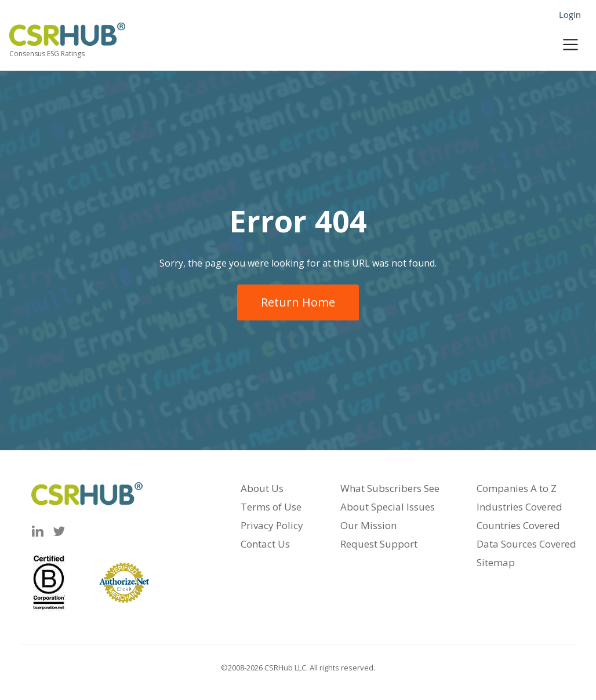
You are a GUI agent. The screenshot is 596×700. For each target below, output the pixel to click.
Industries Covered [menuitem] (519, 507)
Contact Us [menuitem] (265, 544)
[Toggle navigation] (570, 42)
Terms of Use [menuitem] (271, 507)
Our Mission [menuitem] (368, 525)
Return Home (298, 302)
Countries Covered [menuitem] (518, 525)
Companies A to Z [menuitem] (517, 488)
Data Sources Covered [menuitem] (526, 544)
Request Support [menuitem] (379, 544)
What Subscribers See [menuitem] (390, 488)
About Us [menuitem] (262, 488)
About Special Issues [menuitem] (388, 507)
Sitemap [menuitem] (496, 562)
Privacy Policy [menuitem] (272, 525)
